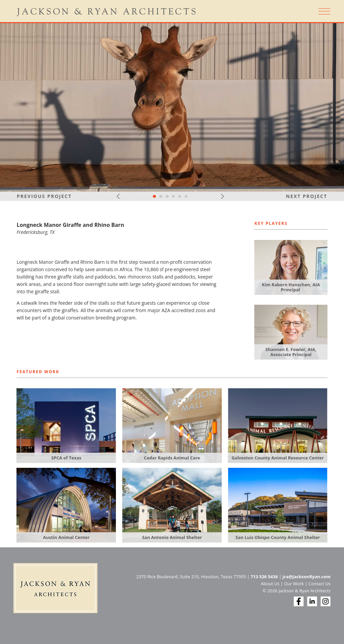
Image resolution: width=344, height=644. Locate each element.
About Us (270, 584)
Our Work (294, 584)
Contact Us (319, 584)
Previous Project (44, 196)
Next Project (307, 196)
